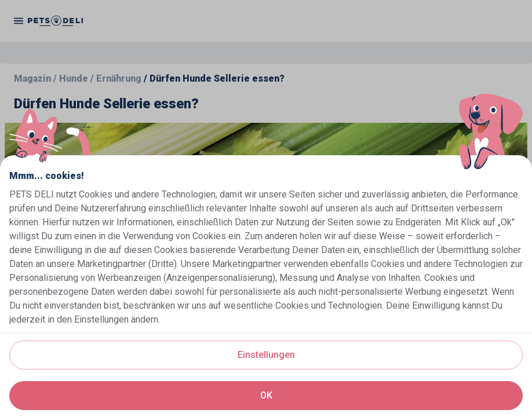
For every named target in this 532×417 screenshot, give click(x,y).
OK (266, 395)
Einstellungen (266, 355)
